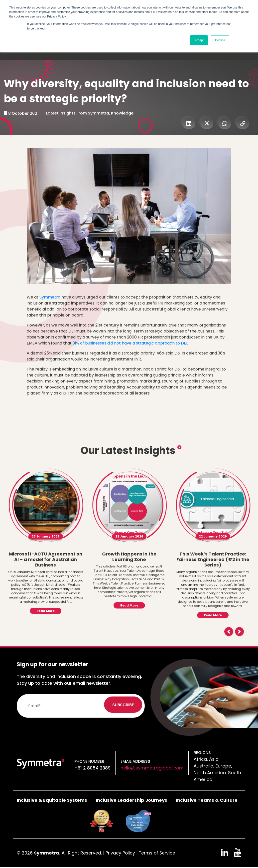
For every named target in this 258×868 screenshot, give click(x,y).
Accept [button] (199, 40)
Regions (202, 753)
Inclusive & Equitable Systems (52, 800)
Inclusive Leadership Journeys (131, 800)
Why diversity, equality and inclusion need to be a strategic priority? (127, 91)
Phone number (89, 761)
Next (239, 632)
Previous (229, 632)
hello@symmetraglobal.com (152, 768)
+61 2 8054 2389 (92, 768)
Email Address (135, 761)
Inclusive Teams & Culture (207, 800)
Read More (46, 611)
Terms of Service (158, 853)
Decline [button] (220, 40)
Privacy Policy (121, 853)
